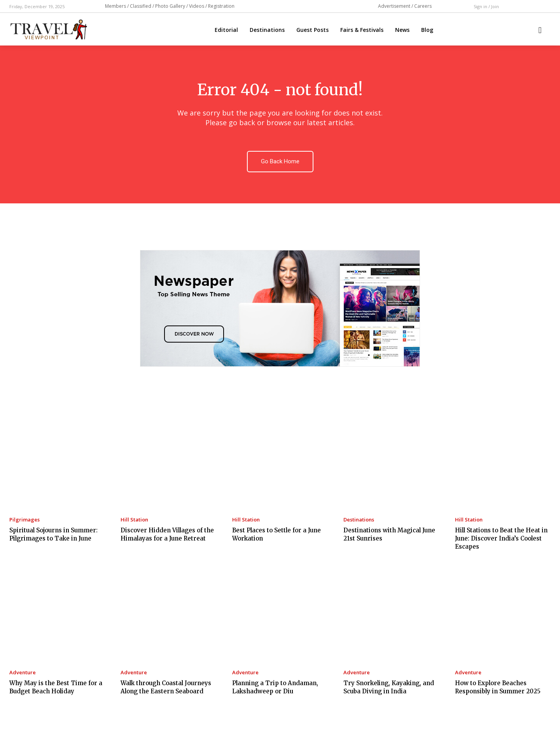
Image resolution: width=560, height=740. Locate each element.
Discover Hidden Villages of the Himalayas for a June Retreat (167, 534)
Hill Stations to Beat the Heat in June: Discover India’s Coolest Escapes (501, 538)
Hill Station (134, 520)
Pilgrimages (24, 520)
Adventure (23, 673)
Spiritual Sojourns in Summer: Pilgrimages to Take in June (53, 534)
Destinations (359, 520)
